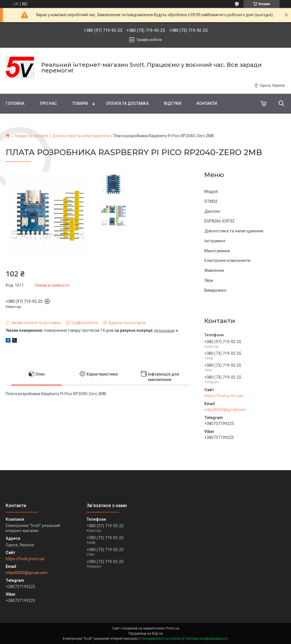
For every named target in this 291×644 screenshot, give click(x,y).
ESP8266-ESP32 (219, 221)
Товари (80, 103)
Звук (209, 280)
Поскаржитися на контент (161, 639)
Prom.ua (173, 628)
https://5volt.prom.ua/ (224, 396)
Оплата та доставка (127, 103)
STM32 (211, 201)
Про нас (48, 103)
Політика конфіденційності (206, 639)
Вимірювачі (215, 290)
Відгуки (173, 103)
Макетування (217, 251)
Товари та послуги (31, 136)
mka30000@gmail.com (225, 410)
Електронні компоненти (227, 260)
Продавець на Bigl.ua (146, 633)
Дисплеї (212, 211)
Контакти (207, 103)
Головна (15, 103)
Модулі (211, 191)
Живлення (214, 270)
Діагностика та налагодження (81, 136)
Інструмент (215, 241)
